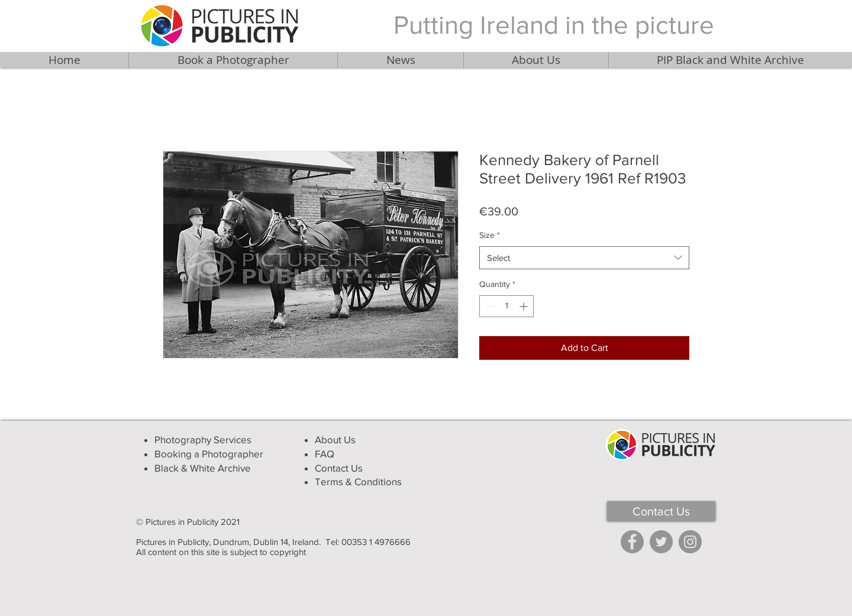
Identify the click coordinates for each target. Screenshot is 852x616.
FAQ (325, 454)
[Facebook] (632, 542)
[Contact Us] (661, 511)
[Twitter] (661, 542)
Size (490, 235)
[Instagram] (690, 542)
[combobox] (584, 258)
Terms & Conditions (358, 481)
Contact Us (339, 468)
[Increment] (525, 306)
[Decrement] (488, 306)
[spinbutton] (506, 306)
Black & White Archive (203, 468)
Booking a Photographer (209, 454)
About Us (335, 439)
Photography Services (203, 439)
